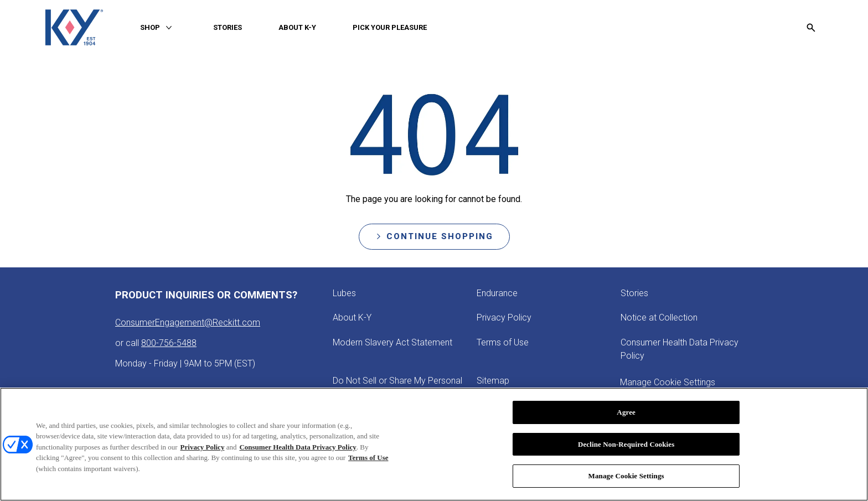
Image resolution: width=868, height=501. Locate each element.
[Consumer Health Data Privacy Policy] (686, 349)
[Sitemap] (493, 381)
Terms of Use (368, 459)
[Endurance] (497, 293)
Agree (626, 413)
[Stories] (634, 293)
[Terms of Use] (503, 343)
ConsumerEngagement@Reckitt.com (188, 322)
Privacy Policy (203, 448)
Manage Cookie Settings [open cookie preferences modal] (668, 382)
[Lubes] (344, 293)
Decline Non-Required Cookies (626, 445)
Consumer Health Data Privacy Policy (298, 448)
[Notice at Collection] (659, 318)
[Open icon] (811, 28)
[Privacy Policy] (504, 318)
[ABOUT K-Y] (297, 28)
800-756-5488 (169, 343)
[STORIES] (228, 28)
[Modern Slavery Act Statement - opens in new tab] (392, 343)
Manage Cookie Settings (626, 477)
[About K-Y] (352, 318)
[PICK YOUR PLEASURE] (390, 28)
